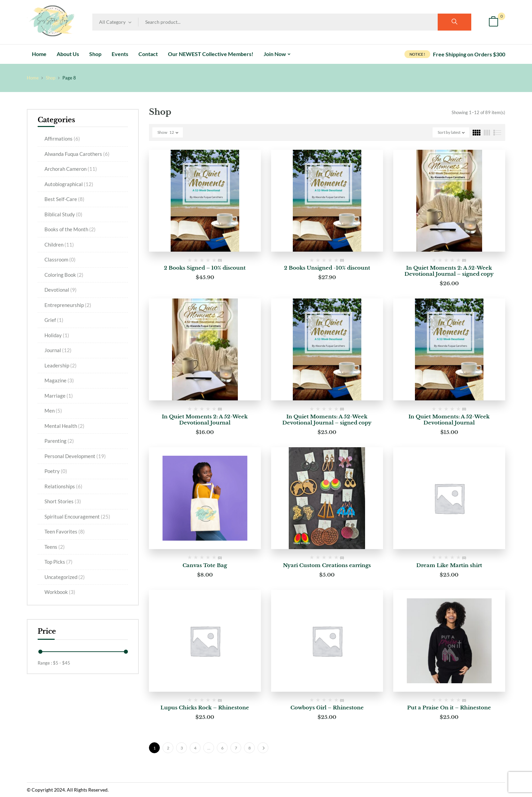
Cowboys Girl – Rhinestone (327, 708)
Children (59, 244)
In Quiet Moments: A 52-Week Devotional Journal (449, 420)
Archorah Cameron (71, 169)
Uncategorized (65, 577)
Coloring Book (64, 275)
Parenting (59, 441)
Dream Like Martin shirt (449, 565)
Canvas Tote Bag (205, 565)
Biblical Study (63, 214)
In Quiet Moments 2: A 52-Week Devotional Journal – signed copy (449, 271)
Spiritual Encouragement (77, 517)
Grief (54, 320)
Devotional (61, 290)
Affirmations (62, 139)
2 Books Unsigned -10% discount (327, 268)
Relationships (63, 486)
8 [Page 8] (250, 748)
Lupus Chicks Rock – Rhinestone (205, 708)
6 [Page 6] (222, 748)
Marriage (59, 396)
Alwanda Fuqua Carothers (77, 154)
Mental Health (64, 426)
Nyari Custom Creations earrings (327, 565)
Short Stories (63, 501)
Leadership (61, 365)
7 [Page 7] (236, 748)
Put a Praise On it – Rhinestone (449, 708)
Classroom (60, 259)
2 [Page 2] (168, 748)
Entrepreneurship (68, 305)
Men (53, 411)
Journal (58, 350)
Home (33, 78)
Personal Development (75, 456)
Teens (55, 547)
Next (263, 748)
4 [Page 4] (195, 748)
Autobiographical (69, 184)
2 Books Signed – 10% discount (205, 268)
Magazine (59, 380)
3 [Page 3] (182, 748)
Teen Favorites (65, 531)
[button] (493, 22)
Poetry (56, 471)
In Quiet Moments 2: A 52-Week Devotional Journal (205, 420)
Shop (51, 78)
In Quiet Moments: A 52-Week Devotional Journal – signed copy (327, 420)
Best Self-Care (64, 199)
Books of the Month (70, 229)
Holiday (57, 335)
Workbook (60, 592)
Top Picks (59, 562)
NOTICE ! (417, 54)
